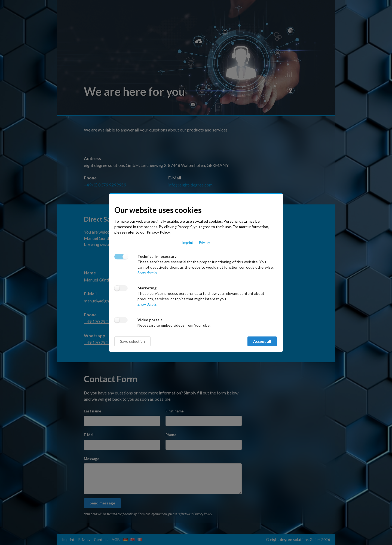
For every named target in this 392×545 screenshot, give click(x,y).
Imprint (188, 243)
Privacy (204, 243)
